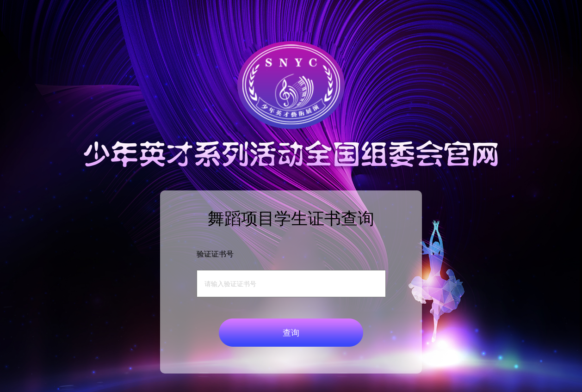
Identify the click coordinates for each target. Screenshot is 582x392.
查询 (291, 333)
